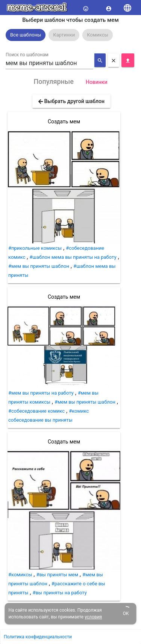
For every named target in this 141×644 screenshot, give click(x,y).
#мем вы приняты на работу (41, 393)
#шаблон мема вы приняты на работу (73, 257)
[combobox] (49, 63)
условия (93, 617)
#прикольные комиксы (35, 248)
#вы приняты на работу (59, 593)
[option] (26, 35)
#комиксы (20, 575)
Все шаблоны (26, 35)
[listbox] (70, 35)
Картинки (64, 35)
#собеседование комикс (36, 411)
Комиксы (98, 35)
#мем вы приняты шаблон (39, 266)
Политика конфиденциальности (38, 637)
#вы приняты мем (57, 575)
